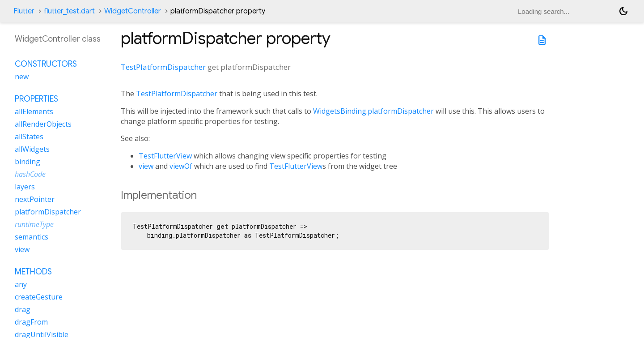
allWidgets (32, 149)
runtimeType (34, 224)
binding (28, 162)
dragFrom (31, 322)
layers (25, 187)
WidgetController (133, 11)
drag (23, 309)
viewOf (181, 166)
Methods (33, 272)
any (21, 284)
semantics (32, 237)
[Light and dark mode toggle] (623, 11)
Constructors (46, 64)
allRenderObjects (43, 124)
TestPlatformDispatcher (163, 67)
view (146, 166)
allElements (34, 111)
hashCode (30, 174)
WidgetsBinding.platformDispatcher (373, 111)
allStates (29, 137)
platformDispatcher (48, 212)
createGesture (39, 297)
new (22, 77)
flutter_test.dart (69, 11)
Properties (36, 99)
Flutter (24, 11)
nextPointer (35, 199)
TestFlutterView (165, 156)
